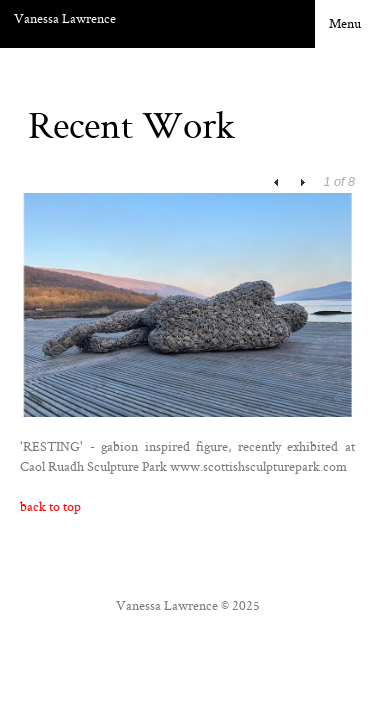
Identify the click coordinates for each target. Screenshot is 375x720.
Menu (345, 23)
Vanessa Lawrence (65, 18)
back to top (50, 506)
